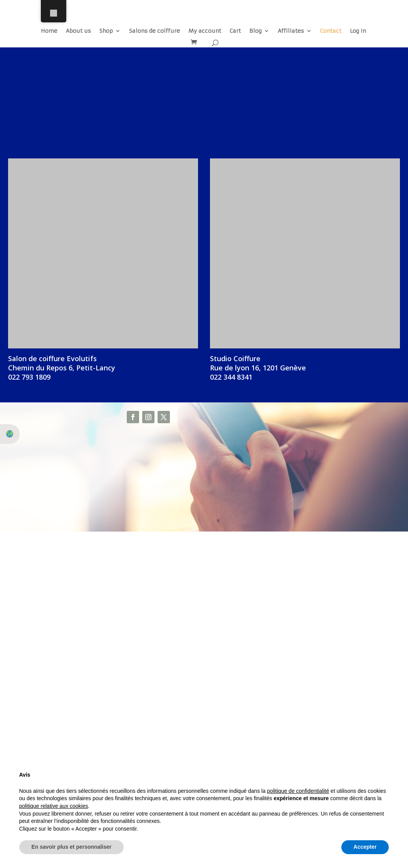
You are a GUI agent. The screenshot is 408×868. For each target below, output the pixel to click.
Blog (255, 31)
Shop (106, 31)
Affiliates (291, 31)
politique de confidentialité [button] (298, 791)
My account (205, 31)
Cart (235, 31)
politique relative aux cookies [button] (54, 806)
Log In (358, 31)
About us (78, 31)
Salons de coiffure (154, 31)
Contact (331, 31)
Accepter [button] (365, 847)
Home (49, 31)
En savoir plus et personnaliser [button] (72, 847)
